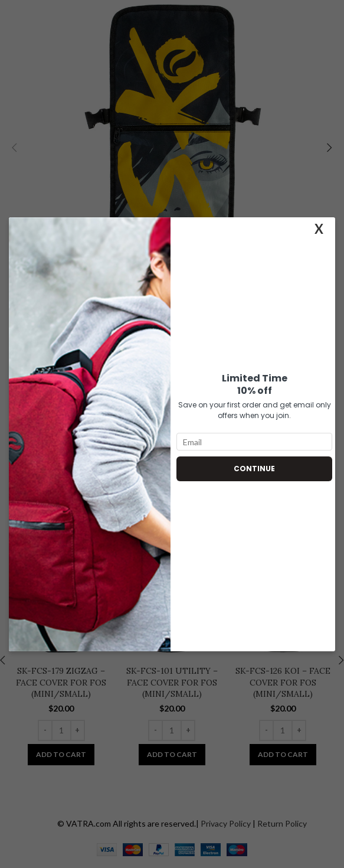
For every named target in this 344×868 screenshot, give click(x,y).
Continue (254, 469)
